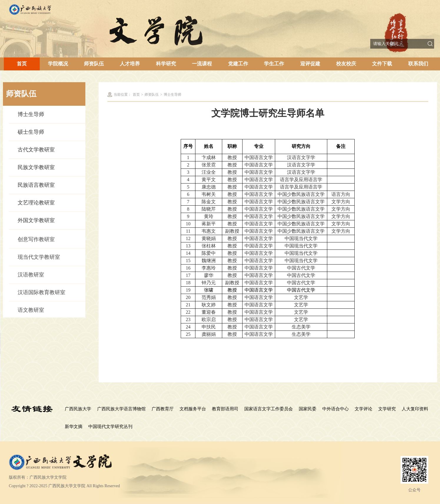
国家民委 (308, 409)
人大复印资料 (415, 409)
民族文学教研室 (36, 168)
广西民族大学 (78, 409)
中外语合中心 (336, 409)
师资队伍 (94, 64)
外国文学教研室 (36, 221)
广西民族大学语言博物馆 (121, 409)
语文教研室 (31, 319)
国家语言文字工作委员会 (269, 409)
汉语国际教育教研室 (41, 301)
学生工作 (274, 64)
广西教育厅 (163, 409)
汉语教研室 (31, 284)
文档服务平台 (193, 409)
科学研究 (166, 64)
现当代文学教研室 (39, 266)
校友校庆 (346, 64)
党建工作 (238, 64)
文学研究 (387, 409)
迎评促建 (310, 64)
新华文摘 (74, 427)
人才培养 (130, 64)
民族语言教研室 (36, 186)
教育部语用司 (225, 409)
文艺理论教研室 (36, 204)
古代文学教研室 (36, 151)
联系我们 (418, 64)
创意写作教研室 (36, 248)
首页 (22, 64)
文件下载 (382, 64)
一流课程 (202, 64)
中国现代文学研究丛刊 (110, 427)
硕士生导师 (31, 133)
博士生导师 (31, 115)
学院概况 (58, 64)
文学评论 (363, 409)
